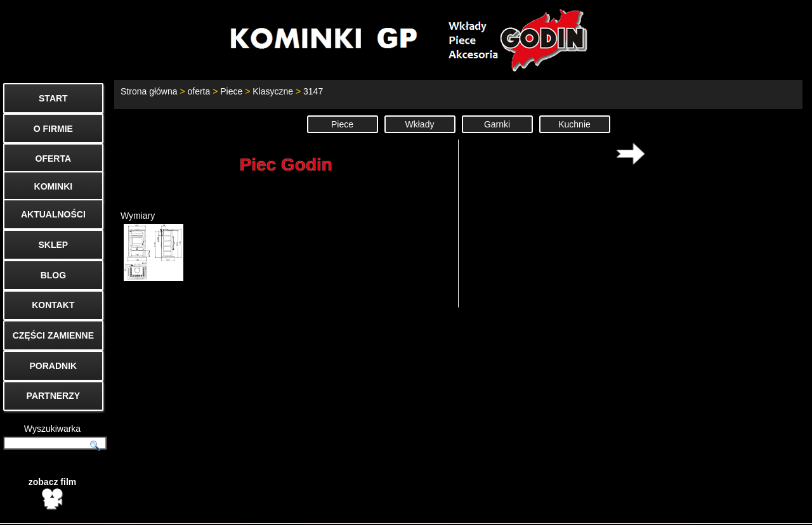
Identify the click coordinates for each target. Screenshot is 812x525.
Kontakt (621, 510)
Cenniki (720, 510)
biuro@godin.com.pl (404, 510)
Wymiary (152, 246)
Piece (231, 91)
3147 (313, 91)
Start (577, 510)
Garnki (497, 124)
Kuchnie (574, 124)
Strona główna (149, 91)
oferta (199, 91)
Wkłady (420, 124)
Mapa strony (778, 510)
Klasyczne (273, 91)
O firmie (670, 510)
